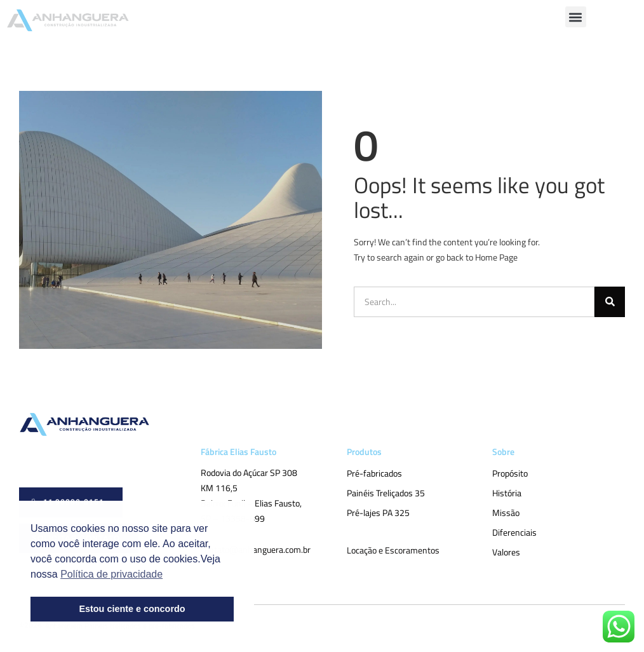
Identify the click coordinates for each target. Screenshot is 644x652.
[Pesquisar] (610, 302)
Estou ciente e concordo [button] (132, 609)
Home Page (496, 257)
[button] (576, 17)
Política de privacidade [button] (111, 574)
